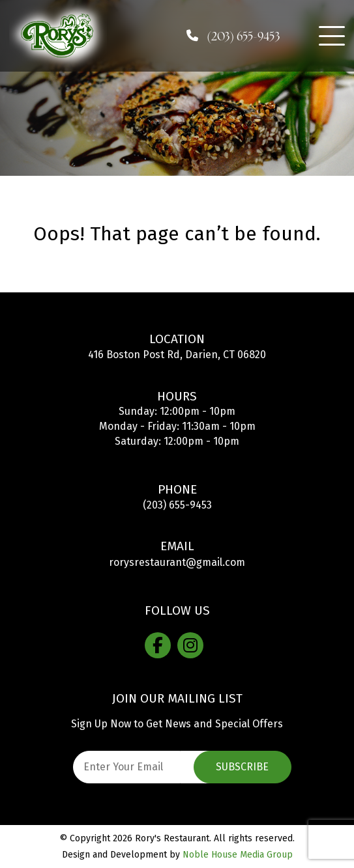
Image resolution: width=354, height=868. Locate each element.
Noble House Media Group (238, 855)
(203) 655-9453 (177, 505)
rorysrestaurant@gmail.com (177, 562)
